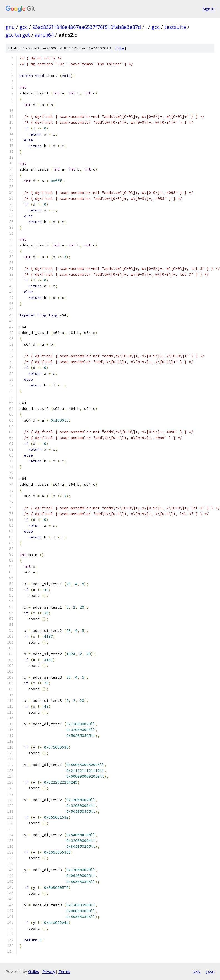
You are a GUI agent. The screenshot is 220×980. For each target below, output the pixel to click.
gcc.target (18, 35)
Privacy (49, 972)
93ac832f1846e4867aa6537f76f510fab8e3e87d (87, 27)
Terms (64, 972)
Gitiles (34, 972)
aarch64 (44, 35)
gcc (24, 27)
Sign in (209, 9)
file (120, 48)
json (210, 971)
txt (197, 971)
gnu (10, 27)
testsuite (175, 27)
